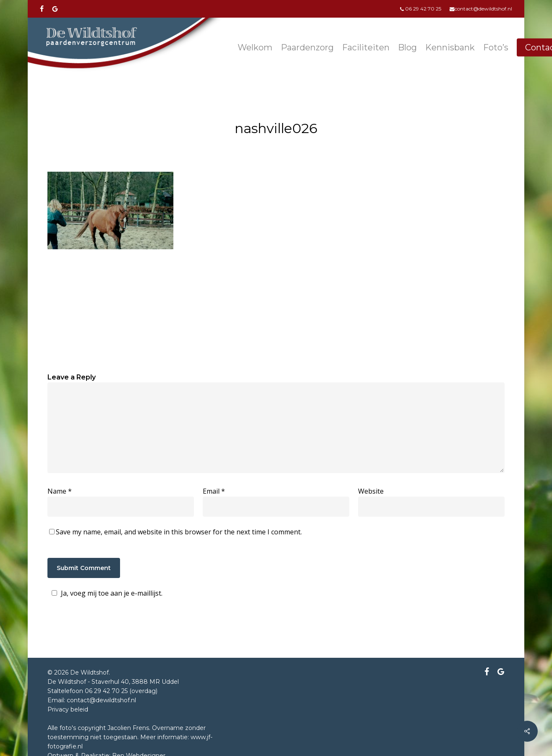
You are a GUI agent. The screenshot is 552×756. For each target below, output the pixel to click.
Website (371, 491)
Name (60, 491)
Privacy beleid (68, 709)
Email (214, 491)
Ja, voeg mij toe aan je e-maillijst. (106, 593)
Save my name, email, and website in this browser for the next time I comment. (179, 532)
